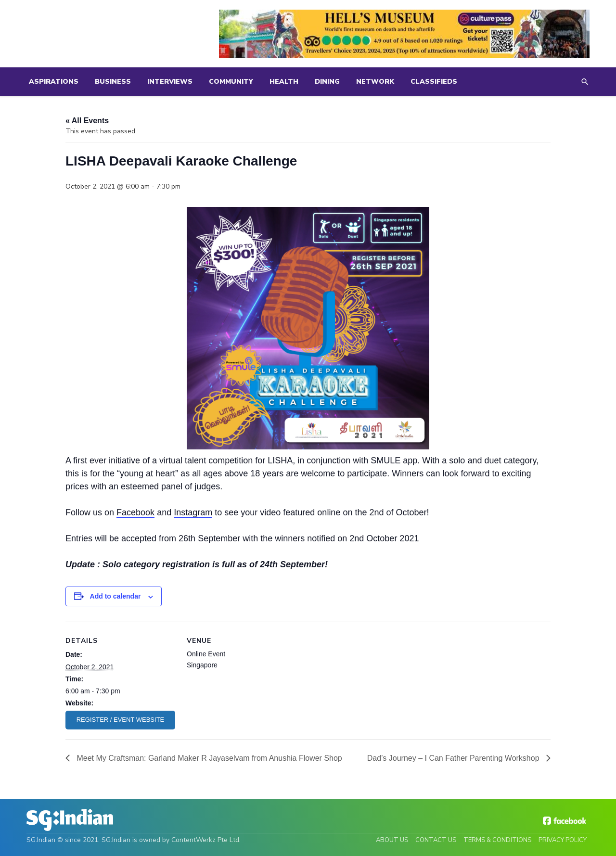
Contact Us (436, 840)
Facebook (135, 512)
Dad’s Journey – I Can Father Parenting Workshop (454, 758)
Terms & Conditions (497, 840)
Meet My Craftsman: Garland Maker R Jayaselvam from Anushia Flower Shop (208, 758)
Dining (327, 82)
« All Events (87, 121)
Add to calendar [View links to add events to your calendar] (115, 596)
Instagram (193, 512)
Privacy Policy (563, 840)
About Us (392, 840)
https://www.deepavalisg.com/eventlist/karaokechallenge (120, 720)
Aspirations (54, 82)
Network (375, 82)
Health (284, 82)
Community (231, 82)
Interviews (170, 82)
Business (113, 82)
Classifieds (434, 82)
